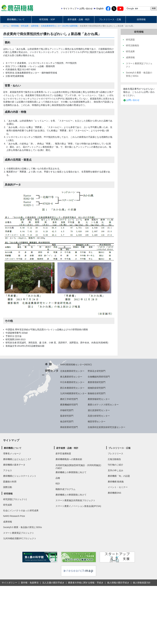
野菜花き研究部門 (97, 371)
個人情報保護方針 (142, 583)
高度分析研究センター (99, 416)
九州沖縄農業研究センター (73, 393)
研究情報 (15, 26)
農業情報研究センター (99, 399)
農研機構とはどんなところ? (17, 459)
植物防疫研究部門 (97, 388)
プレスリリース (116, 454)
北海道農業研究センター (72, 371)
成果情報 (35, 26)
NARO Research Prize (14, 516)
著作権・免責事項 (30, 583)
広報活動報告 (114, 459)
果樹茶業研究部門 (69, 427)
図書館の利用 (10, 482)
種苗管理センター (97, 421)
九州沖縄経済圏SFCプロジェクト (20, 538)
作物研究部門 (67, 410)
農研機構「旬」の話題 (119, 476)
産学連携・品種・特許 (79, 19)
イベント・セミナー (118, 487)
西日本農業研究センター (72, 388)
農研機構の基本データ (14, 465)
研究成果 (25, 26)
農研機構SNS (114, 493)
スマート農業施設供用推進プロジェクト (75, 500)
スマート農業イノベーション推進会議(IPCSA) (78, 506)
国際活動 (8, 487)
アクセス (8, 470)
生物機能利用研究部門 (99, 377)
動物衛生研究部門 (97, 393)
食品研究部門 (67, 421)
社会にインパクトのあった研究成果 (21, 510)
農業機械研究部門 (69, 405)
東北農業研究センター (71, 377)
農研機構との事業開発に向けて (71, 472)
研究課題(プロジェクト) (15, 499)
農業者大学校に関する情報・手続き (86, 583)
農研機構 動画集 (116, 482)
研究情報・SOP (47, 19)
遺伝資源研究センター (99, 410)
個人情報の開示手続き (118, 583)
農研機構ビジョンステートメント (20, 476)
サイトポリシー (9, 583)
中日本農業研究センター (72, 382)
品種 (58, 478)
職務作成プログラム (65, 489)
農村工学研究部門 (69, 399)
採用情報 (141, 19)
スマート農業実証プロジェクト (19, 533)
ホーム (6, 26)
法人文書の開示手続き (53, 583)
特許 (58, 484)
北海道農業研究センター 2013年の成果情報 (59, 26)
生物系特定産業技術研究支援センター (107, 427)
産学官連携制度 (63, 454)
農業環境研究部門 (97, 382)
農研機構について (16, 19)
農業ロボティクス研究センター (103, 405)
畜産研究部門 (67, 416)
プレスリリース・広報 (110, 19)
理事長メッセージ (12, 454)
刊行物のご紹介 (116, 465)
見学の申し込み (116, 470)
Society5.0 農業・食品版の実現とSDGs (22, 527)
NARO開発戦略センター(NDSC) (76, 365)
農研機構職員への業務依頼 (69, 459)
